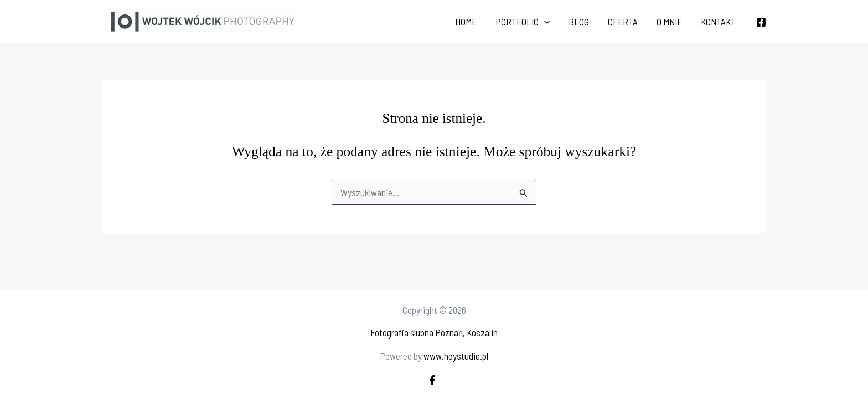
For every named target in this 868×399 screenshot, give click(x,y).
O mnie (669, 22)
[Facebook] (761, 22)
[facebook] (434, 380)
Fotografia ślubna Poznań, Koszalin (434, 332)
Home (466, 22)
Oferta (623, 22)
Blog (579, 22)
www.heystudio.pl (456, 356)
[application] (544, 22)
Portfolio (523, 22)
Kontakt (718, 22)
